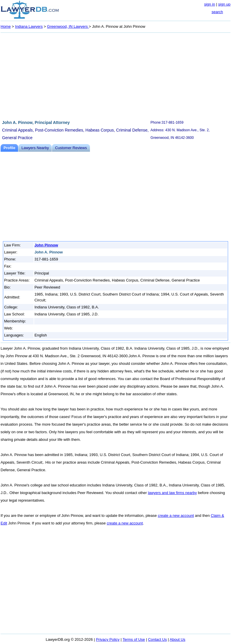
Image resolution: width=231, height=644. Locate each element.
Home (6, 26)
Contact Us (157, 639)
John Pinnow (46, 245)
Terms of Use (134, 639)
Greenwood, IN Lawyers (68, 26)
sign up (224, 4)
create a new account (176, 516)
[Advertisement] (115, 75)
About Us (177, 639)
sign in (210, 4)
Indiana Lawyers (29, 26)
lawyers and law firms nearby (172, 493)
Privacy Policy (108, 639)
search (217, 12)
